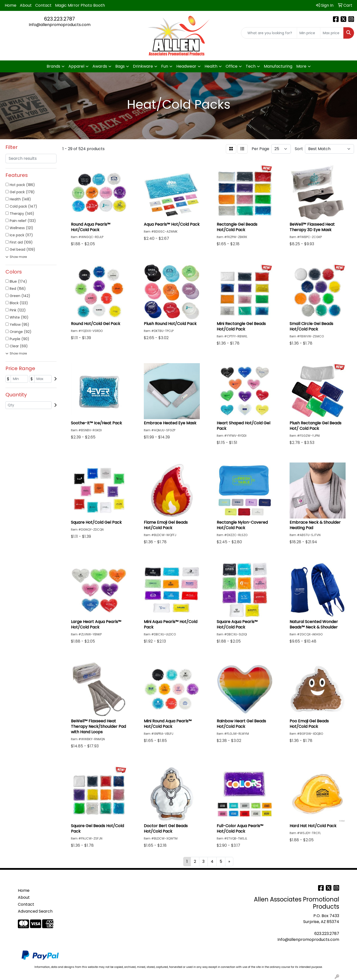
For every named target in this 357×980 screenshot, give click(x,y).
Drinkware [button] (143, 66)
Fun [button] (165, 66)
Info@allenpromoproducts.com (60, 25)
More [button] (301, 66)
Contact (43, 5)
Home (11, 5)
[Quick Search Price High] (332, 33)
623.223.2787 (59, 19)
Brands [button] (53, 66)
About (26, 5)
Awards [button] (100, 66)
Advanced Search (35, 911)
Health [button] (211, 66)
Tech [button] (251, 66)
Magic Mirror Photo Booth (80, 5)
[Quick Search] (269, 33)
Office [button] (232, 66)
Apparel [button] (76, 66)
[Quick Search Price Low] (309, 33)
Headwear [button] (186, 66)
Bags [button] (120, 66)
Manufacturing (278, 66)
